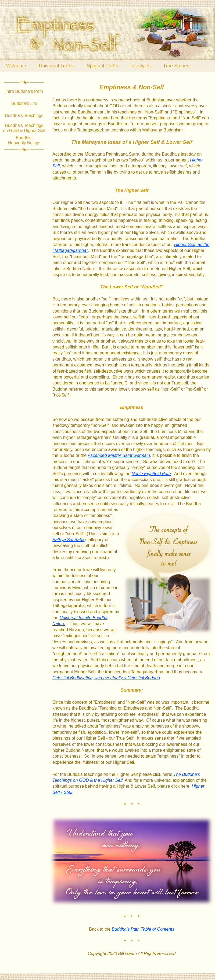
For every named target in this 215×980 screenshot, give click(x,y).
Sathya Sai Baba (68, 540)
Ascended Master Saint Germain (119, 455)
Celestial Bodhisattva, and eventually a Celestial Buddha (106, 678)
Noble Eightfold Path (151, 474)
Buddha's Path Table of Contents (143, 929)
